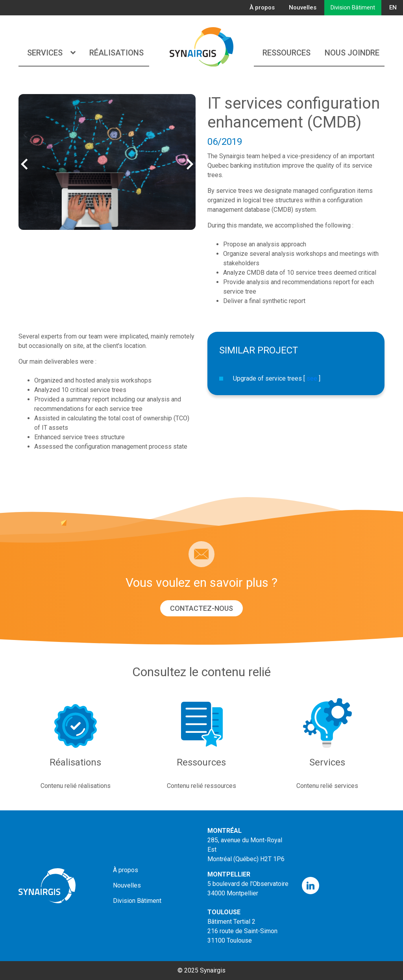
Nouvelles (303, 7)
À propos (262, 7)
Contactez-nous (201, 608)
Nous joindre (352, 53)
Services (51, 53)
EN (393, 7)
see (312, 378)
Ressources (287, 53)
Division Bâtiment (353, 7)
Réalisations (116, 53)
